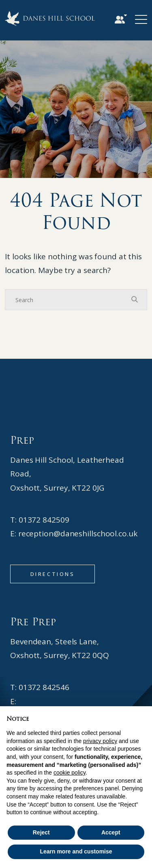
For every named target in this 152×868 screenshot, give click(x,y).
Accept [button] (111, 832)
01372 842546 (44, 687)
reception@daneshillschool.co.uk (78, 534)
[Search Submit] (135, 299)
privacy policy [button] (100, 741)
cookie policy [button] (70, 773)
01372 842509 (44, 520)
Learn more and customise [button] (76, 851)
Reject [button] (41, 832)
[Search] (68, 300)
